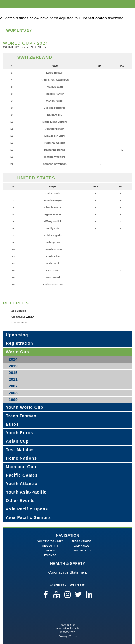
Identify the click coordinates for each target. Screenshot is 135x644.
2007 (13, 386)
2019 (13, 366)
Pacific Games (22, 475)
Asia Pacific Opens (27, 509)
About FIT (50, 546)
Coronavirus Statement (68, 572)
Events (50, 555)
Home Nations (21, 458)
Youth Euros (19, 433)
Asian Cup (17, 441)
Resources (82, 541)
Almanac (82, 546)
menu (129, 4)
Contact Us (82, 550)
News (50, 550)
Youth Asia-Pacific (26, 492)
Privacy (63, 636)
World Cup (18, 352)
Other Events (20, 501)
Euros (12, 424)
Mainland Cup (21, 467)
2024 (13, 359)
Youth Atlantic (21, 484)
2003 (13, 393)
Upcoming (17, 335)
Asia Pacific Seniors (28, 517)
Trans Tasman (21, 416)
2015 (13, 373)
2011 (13, 380)
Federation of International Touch (68, 613)
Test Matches (20, 450)
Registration (20, 343)
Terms (73, 636)
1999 (13, 400)
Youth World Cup (25, 407)
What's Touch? (50, 541)
